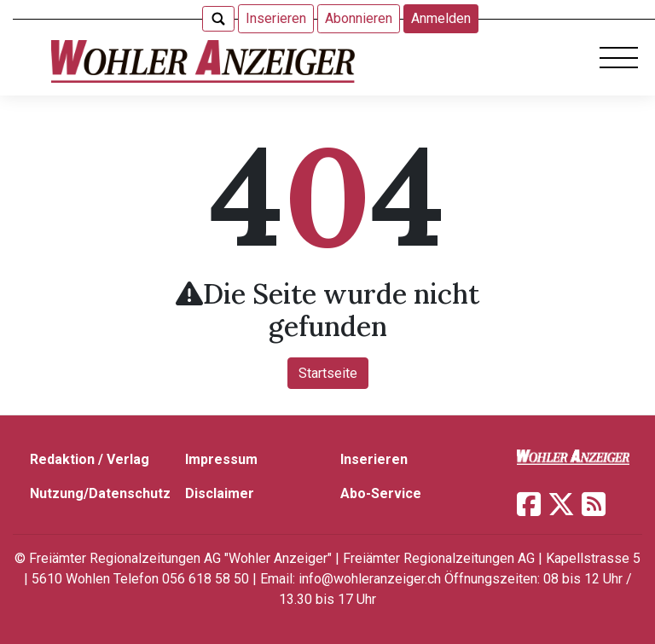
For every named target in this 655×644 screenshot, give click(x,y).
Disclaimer (220, 493)
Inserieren (276, 18)
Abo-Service (381, 493)
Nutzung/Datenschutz (100, 493)
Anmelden (441, 18)
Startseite (328, 373)
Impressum (221, 459)
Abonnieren (359, 18)
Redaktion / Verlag (90, 459)
